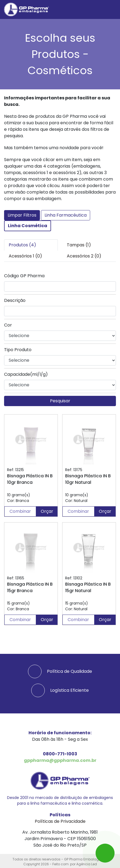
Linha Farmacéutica (66, 215)
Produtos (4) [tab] (22, 245)
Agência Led (87, 864)
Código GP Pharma (24, 276)
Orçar (47, 511)
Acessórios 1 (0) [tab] (25, 256)
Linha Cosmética (28, 226)
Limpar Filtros (22, 215)
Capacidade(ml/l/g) (26, 374)
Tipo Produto (18, 350)
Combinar (20, 511)
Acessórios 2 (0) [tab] (84, 256)
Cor (8, 325)
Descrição (15, 300)
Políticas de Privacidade (60, 821)
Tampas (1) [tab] (79, 245)
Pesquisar (60, 401)
